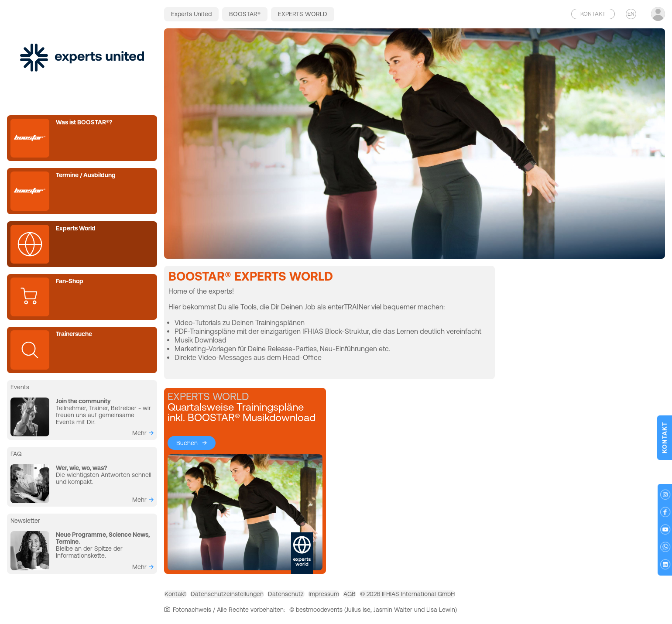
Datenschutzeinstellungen (247, 596)
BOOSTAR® (245, 14)
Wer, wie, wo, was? (81, 468)
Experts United (191, 14)
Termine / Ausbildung (86, 175)
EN (631, 14)
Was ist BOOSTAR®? (84, 122)
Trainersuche (74, 334)
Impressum (369, 596)
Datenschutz (319, 596)
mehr (139, 433)
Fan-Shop (70, 281)
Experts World (76, 228)
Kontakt (182, 596)
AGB (408, 596)
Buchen (187, 443)
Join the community (83, 401)
